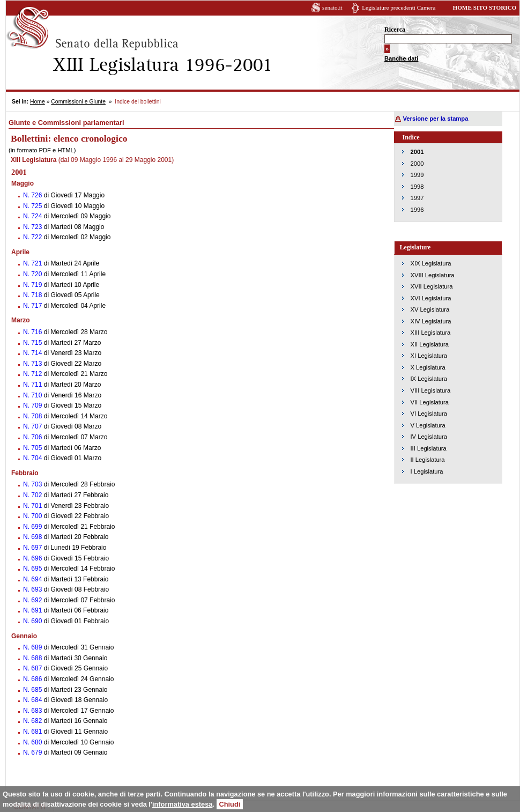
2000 (417, 164)
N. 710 (34, 395)
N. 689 (34, 647)
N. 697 (34, 548)
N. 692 (34, 600)
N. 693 (34, 589)
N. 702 (34, 495)
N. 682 (34, 721)
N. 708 (34, 416)
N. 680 (34, 742)
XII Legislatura (430, 344)
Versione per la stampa (436, 119)
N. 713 (34, 364)
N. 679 (34, 752)
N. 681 (34, 732)
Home (38, 102)
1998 (417, 187)
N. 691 (34, 610)
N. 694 (34, 579)
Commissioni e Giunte (78, 102)
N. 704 (34, 458)
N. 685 (34, 690)
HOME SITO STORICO (484, 8)
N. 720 (34, 274)
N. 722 (34, 237)
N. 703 (34, 484)
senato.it (332, 8)
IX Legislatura (429, 379)
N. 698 (34, 537)
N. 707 (34, 426)
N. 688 (34, 658)
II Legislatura (428, 460)
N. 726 (34, 195)
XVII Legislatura (432, 286)
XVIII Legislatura (433, 275)
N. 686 (34, 679)
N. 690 (34, 621)
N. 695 (34, 569)
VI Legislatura (429, 414)
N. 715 (34, 343)
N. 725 (34, 206)
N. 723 (34, 227)
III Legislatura (429, 448)
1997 (417, 198)
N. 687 (34, 668)
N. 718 (34, 295)
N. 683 (34, 711)
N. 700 (34, 516)
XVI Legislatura (431, 298)
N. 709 (34, 405)
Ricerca (395, 29)
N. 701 (34, 506)
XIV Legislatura (431, 321)
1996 (417, 210)
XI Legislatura (429, 356)
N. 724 (34, 216)
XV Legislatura (430, 309)
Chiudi (230, 804)
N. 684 (34, 700)
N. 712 (34, 374)
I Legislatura (427, 471)
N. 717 (34, 306)
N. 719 (34, 285)
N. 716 (34, 332)
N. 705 (34, 448)
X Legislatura (428, 367)
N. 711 (34, 385)
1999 (417, 175)
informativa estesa (182, 804)
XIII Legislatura (431, 333)
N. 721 (34, 263)
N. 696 (34, 558)
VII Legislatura (430, 402)
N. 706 (34, 437)
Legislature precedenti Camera (399, 8)
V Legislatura (428, 425)
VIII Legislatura (431, 390)
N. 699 (34, 527)
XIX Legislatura (431, 263)
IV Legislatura (429, 437)
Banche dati (401, 58)
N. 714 (34, 353)
